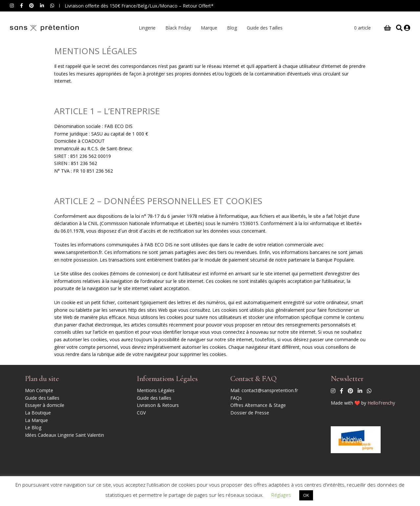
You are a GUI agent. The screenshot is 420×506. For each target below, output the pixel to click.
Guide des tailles (42, 398)
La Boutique (38, 413)
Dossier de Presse (250, 413)
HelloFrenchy (381, 403)
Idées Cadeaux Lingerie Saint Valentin (64, 435)
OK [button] (306, 495)
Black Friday (177, 28)
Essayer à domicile (45, 405)
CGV (141, 413)
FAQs (236, 398)
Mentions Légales (156, 390)
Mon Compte (39, 390)
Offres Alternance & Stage (258, 405)
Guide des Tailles (263, 28)
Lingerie (146, 28)
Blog (230, 28)
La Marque (36, 420)
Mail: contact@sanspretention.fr (264, 390)
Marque (207, 28)
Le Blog (33, 427)
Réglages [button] (281, 495)
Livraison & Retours (158, 405)
